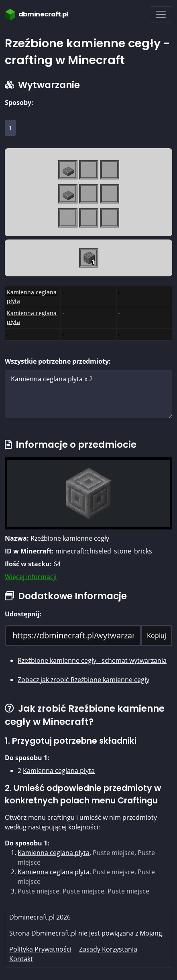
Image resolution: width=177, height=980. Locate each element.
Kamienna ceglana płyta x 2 (88, 394)
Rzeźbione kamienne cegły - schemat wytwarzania (92, 660)
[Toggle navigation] (161, 14)
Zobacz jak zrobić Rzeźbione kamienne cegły (83, 680)
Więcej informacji (31, 577)
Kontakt (21, 959)
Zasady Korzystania (108, 949)
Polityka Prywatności (40, 949)
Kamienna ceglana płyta (59, 771)
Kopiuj (157, 636)
